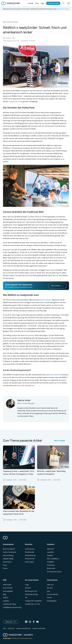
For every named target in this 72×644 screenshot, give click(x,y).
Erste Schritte (8, 588)
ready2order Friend (15, 101)
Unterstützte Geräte (54, 572)
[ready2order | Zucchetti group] (18, 635)
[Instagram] (30, 622)
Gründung (15, 9)
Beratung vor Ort (31, 591)
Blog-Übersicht (7, 9)
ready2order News (10, 604)
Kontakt (31, 3)
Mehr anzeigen (60, 441)
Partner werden (53, 594)
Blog (5, 594)
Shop (37, 3)
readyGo (50, 555)
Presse (49, 598)
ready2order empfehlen (33, 601)
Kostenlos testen (53, 3)
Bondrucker (51, 568)
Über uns (50, 585)
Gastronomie (30, 549)
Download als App (31, 594)
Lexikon (6, 598)
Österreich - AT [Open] (12, 622)
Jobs (48, 591)
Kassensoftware (46, 300)
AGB (4, 628)
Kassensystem (29, 335)
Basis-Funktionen (9, 549)
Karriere (50, 588)
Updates (6, 601)
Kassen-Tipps (53, 9)
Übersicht (50, 549)
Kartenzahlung (8, 555)
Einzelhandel (30, 552)
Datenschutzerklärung (23, 628)
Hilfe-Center (7, 585)
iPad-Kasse (51, 565)
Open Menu (69, 3)
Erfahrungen (29, 562)
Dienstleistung (30, 555)
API (26, 598)
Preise (5, 568)
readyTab (50, 552)
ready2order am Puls (32, 604)
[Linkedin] (26, 622)
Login (42, 3)
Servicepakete (8, 591)
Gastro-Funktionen (10, 552)
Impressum (11, 628)
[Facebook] (34, 622)
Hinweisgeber (52, 601)
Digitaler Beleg (8, 559)
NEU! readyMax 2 (53, 559)
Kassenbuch (7, 562)
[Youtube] (37, 622)
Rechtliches (45, 9)
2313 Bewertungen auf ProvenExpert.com (21, 638)
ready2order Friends (63, 9)
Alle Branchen (30, 559)
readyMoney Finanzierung (12, 607)
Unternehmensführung (25, 9)
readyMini (50, 562)
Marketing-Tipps (37, 9)
